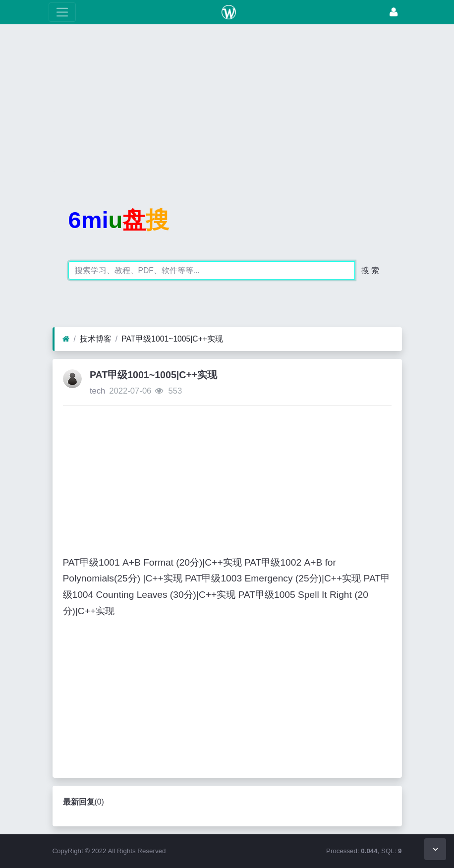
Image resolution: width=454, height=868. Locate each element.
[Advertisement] (227, 102)
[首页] (66, 339)
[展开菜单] (62, 12)
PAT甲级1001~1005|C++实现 (172, 339)
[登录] (394, 12)
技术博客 (96, 339)
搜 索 (370, 270)
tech (97, 391)
